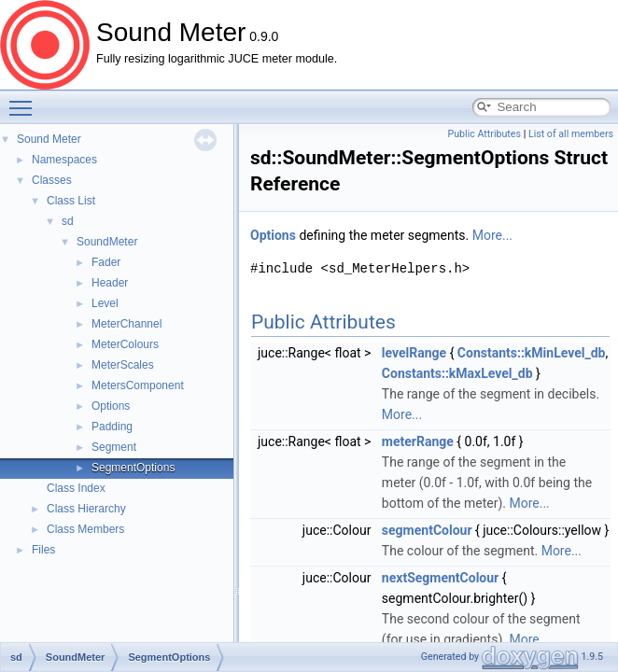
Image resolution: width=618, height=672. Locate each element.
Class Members (85, 529)
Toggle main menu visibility (25, 100)
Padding (112, 427)
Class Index (76, 488)
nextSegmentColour (440, 578)
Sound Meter (49, 139)
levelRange (414, 353)
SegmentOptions (133, 468)
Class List (71, 201)
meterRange (418, 441)
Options (111, 406)
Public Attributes (484, 134)
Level (105, 303)
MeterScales (123, 365)
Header (110, 283)
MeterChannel (126, 324)
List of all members (571, 134)
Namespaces (64, 160)
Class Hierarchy (86, 509)
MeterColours (125, 344)
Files (43, 550)
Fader (106, 262)
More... (492, 235)
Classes (52, 180)
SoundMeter (107, 242)
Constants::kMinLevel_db (532, 353)
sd (68, 221)
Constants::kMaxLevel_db (457, 373)
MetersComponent (138, 385)
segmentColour (427, 530)
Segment (114, 447)
